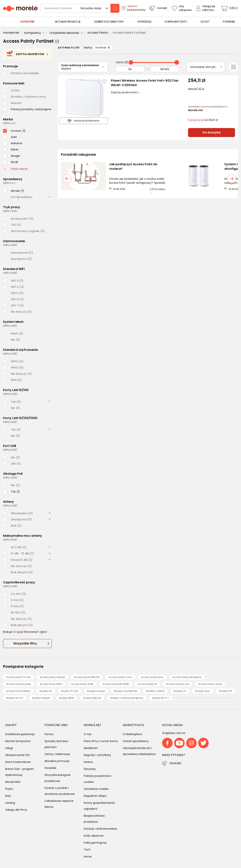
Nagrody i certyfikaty (97, 755)
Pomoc (49, 734)
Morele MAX (13, 782)
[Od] (130, 69)
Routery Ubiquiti (41, 698)
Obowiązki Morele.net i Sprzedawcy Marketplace (139, 751)
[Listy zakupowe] (182, 8)
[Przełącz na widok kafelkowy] (233, 67)
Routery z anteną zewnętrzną (127, 698)
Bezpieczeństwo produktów (94, 819)
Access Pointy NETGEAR (116, 684)
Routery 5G (46, 691)
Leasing (10, 803)
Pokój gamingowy (95, 843)
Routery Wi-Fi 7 (161, 698)
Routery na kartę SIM (125, 691)
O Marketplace (133, 734)
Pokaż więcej (16, 169)
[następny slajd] (232, 179)
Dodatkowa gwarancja (20, 734)
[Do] (165, 69)
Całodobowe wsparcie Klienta (59, 804)
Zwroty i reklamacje (57, 754)
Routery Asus (203, 691)
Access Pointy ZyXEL (82, 684)
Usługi (9, 748)
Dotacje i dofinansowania (100, 829)
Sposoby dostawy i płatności (57, 744)
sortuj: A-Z (9, 123)
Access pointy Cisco (120, 677)
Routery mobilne (155, 691)
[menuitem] (68, 22)
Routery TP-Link (70, 691)
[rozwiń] (50, 196)
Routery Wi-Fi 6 (15, 698)
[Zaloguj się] (207, 8)
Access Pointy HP (147, 684)
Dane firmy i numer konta (101, 741)
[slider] (131, 62)
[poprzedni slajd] (67, 179)
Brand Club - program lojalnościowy (20, 772)
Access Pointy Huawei (18, 684)
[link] (68, 22)
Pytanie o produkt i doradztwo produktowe (60, 791)
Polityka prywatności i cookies (98, 779)
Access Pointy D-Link (178, 684)
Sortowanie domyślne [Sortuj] (204, 67)
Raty (8, 796)
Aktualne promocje (57, 761)
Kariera (88, 762)
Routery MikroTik (92, 698)
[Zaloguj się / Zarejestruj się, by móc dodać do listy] (104, 82)
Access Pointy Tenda (210, 684)
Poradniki (50, 768)
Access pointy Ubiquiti (52, 677)
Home (88, 857)
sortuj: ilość (10, 211)
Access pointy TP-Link (18, 677)
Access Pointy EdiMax (18, 691)
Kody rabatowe (94, 836)
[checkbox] (27, 109)
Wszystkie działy (91, 8)
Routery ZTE (226, 691)
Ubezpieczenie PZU (17, 755)
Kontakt (176, 763)
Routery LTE (180, 691)
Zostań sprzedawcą (136, 741)
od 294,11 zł (203, 120)
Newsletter (91, 748)
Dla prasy (90, 769)
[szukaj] (115, 8)
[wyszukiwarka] (80, 8)
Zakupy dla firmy (16, 810)
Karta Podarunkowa (18, 762)
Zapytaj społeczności (125, 92)
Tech (87, 850)
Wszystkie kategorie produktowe (57, 778)
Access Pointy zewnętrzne (187, 677)
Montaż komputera (18, 741)
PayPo (9, 789)
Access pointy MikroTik (87, 677)
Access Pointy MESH (51, 684)
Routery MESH (67, 698)
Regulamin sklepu (95, 796)
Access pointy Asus (152, 677)
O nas (88, 734)
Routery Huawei (96, 691)
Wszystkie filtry (25, 643)
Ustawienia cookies (96, 789)
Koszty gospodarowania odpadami (99, 806)
